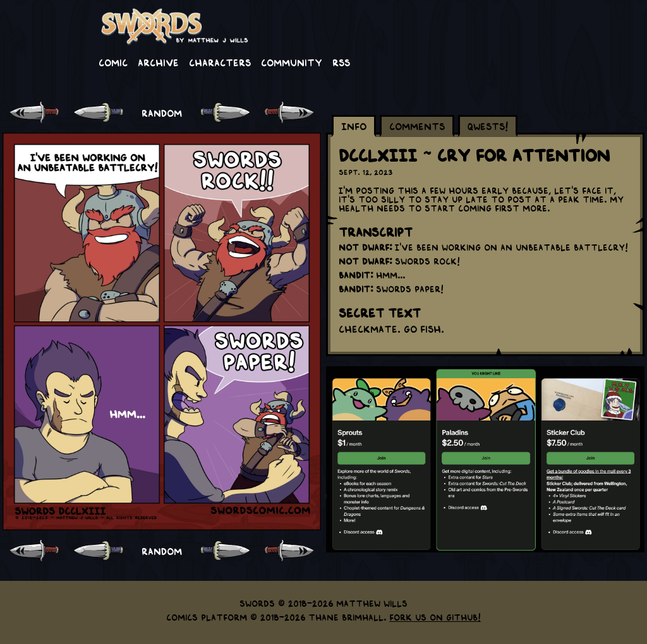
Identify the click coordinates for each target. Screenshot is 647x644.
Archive (158, 62)
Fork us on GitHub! (435, 617)
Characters (220, 62)
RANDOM (162, 112)
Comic (113, 62)
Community (292, 62)
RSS (341, 62)
